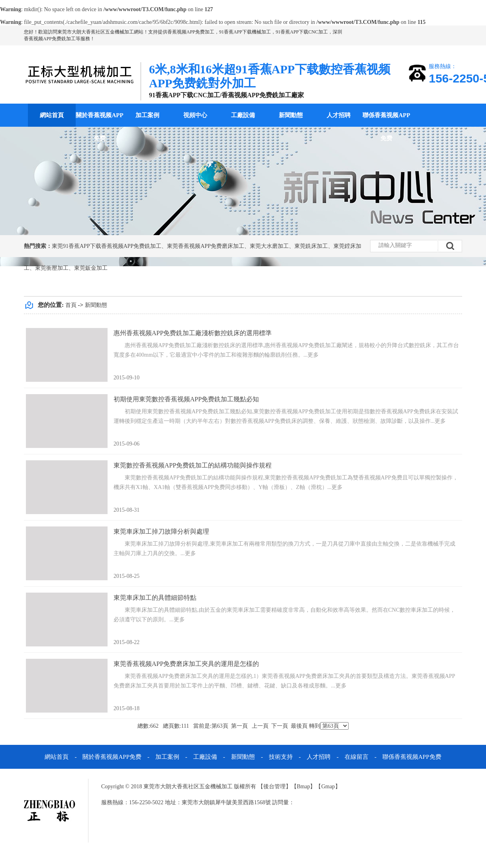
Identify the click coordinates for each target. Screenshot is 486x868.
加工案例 (147, 115)
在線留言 (357, 757)
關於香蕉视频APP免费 (99, 127)
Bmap (303, 787)
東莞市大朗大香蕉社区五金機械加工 (96, 32)
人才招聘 (339, 115)
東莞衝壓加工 (52, 268)
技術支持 (281, 757)
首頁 (71, 305)
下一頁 (280, 726)
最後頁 (299, 726)
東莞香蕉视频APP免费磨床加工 (206, 246)
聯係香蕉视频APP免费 (386, 127)
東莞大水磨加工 (269, 246)
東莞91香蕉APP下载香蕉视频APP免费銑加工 (107, 246)
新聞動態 (291, 115)
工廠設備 (243, 115)
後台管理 (274, 787)
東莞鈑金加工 (91, 268)
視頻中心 (195, 115)
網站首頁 (52, 115)
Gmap (328, 787)
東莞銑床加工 (311, 246)
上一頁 (260, 726)
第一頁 (239, 726)
